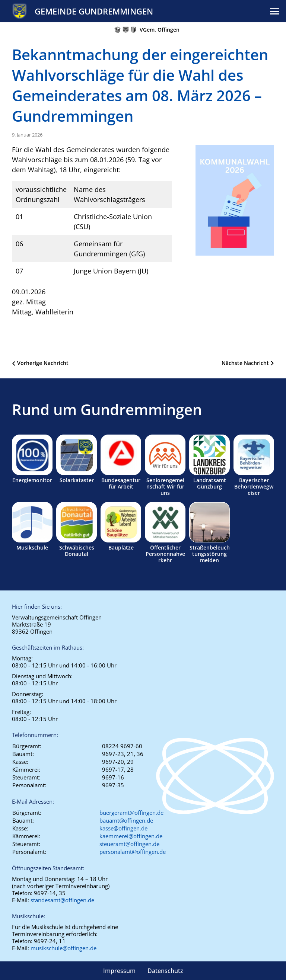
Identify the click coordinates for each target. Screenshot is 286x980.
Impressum (119, 971)
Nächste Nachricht (245, 363)
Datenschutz (165, 971)
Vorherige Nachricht (43, 363)
